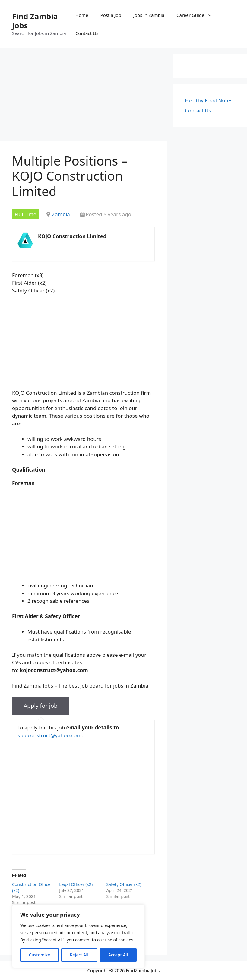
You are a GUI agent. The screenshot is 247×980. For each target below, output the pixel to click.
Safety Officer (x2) (124, 884)
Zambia (61, 214)
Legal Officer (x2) (76, 884)
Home (82, 15)
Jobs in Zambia (149, 15)
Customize (40, 955)
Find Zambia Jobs (35, 21)
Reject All (79, 955)
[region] (78, 936)
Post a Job (111, 15)
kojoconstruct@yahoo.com (50, 735)
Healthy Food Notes (209, 100)
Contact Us (87, 33)
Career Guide (197, 15)
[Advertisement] (83, 96)
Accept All (118, 955)
